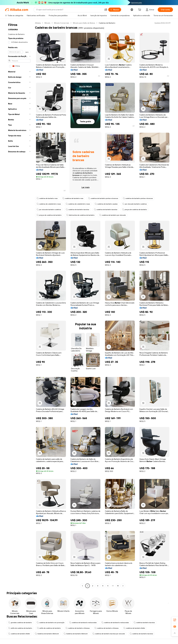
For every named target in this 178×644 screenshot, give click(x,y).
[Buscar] (115, 10)
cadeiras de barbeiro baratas (77, 210)
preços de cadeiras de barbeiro (135, 210)
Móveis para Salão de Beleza (84, 23)
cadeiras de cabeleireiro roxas (49, 204)
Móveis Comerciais (62, 23)
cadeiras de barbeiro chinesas (78, 628)
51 (118, 586)
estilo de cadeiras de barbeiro (20, 628)
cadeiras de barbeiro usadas (106, 204)
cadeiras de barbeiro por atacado (113, 215)
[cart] (140, 10)
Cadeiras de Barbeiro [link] (107, 23)
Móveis (47, 23)
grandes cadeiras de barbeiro (20, 623)
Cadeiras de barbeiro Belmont (47, 634)
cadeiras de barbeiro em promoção (51, 623)
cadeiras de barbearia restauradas (83, 623)
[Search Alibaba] (69, 10)
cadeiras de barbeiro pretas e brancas (103, 198)
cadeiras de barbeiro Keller (134, 628)
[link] (175, 620)
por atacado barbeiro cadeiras (135, 204)
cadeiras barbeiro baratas (144, 623)
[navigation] (19, 305)
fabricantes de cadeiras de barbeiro (80, 215)
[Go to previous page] (82, 586)
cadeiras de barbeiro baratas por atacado (109, 634)
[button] (106, 10)
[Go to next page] (123, 586)
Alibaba (38, 23)
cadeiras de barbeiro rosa (47, 198)
